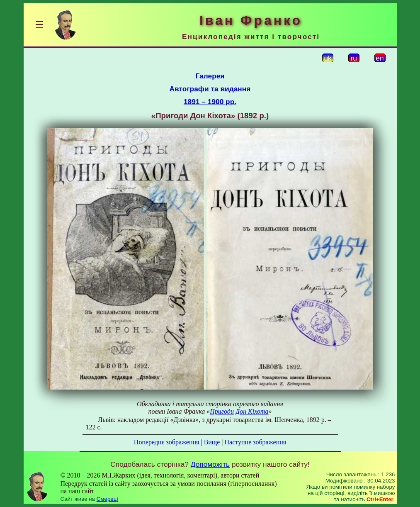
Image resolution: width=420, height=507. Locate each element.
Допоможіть (210, 464)
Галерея (210, 76)
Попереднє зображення (167, 442)
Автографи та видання (210, 89)
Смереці (107, 499)
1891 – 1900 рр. (210, 102)
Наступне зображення (255, 442)
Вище (212, 442)
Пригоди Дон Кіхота (239, 411)
